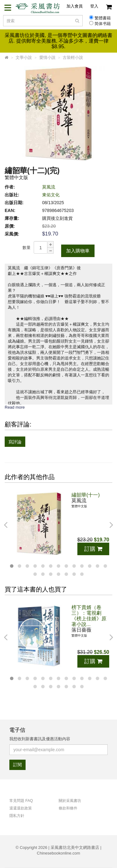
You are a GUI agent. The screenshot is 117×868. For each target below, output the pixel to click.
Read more (15, 407)
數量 (27, 248)
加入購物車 (78, 251)
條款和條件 (68, 808)
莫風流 (49, 187)
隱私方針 (17, 816)
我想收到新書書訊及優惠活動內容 (40, 739)
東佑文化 (51, 195)
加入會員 (75, 6)
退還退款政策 (21, 808)
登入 (94, 6)
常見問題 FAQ (21, 801)
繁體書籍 (103, 18)
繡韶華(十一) (86, 495)
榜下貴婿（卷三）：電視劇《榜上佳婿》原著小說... (89, 616)
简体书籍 (103, 24)
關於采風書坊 (70, 801)
